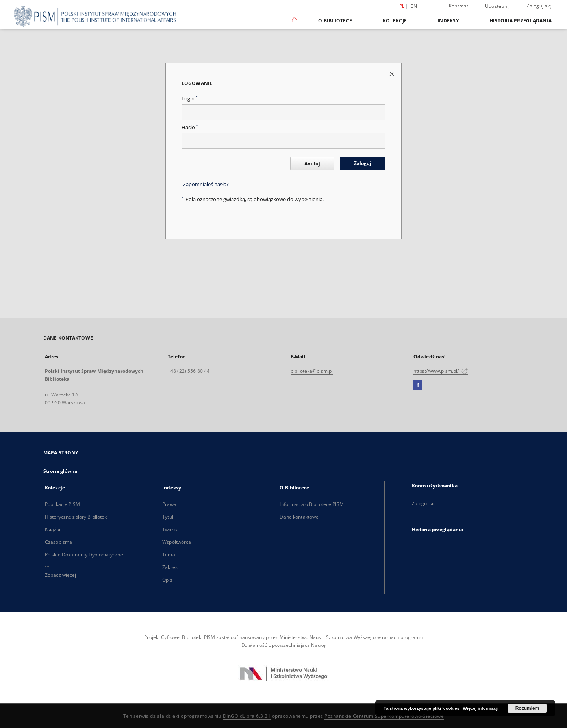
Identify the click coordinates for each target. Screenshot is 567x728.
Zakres (170, 567)
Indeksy (448, 21)
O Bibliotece (335, 21)
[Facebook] (418, 385)
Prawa (169, 504)
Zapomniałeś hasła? (206, 184)
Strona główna (60, 471)
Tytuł (168, 517)
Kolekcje (395, 21)
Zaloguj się (539, 6)
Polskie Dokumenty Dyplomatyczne (84, 555)
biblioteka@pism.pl (312, 371)
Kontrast (459, 6)
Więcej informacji (481, 708)
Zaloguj (363, 163)
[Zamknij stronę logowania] (392, 73)
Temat (170, 555)
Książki (53, 529)
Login (190, 99)
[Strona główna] (294, 20)
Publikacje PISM (62, 504)
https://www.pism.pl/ (441, 371)
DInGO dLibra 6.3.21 (247, 716)
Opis (167, 580)
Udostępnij (498, 6)
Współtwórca (177, 542)
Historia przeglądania (521, 21)
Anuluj (312, 164)
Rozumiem (527, 708)
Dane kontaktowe (299, 517)
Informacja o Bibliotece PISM (311, 504)
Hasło (190, 127)
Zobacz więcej (61, 575)
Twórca (170, 529)
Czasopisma (58, 542)
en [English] (414, 6)
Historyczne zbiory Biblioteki (76, 517)
